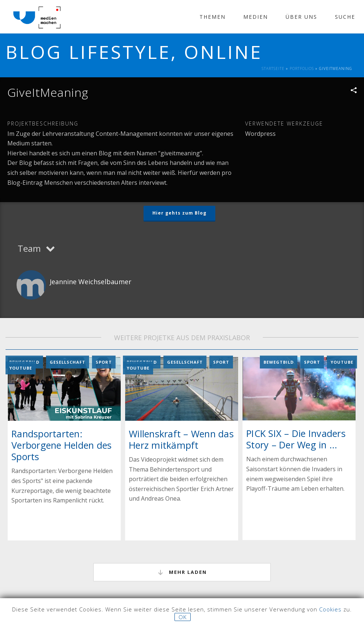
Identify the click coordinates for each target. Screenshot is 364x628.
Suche (345, 17)
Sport (104, 362)
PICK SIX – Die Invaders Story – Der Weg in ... (296, 439)
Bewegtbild (279, 362)
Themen (213, 17)
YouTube (21, 368)
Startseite (273, 68)
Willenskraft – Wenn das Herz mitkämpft (181, 439)
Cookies (330, 609)
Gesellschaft (68, 362)
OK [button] (183, 617)
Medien (256, 17)
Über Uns (301, 17)
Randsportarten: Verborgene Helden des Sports (61, 445)
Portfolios (302, 68)
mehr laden (182, 572)
